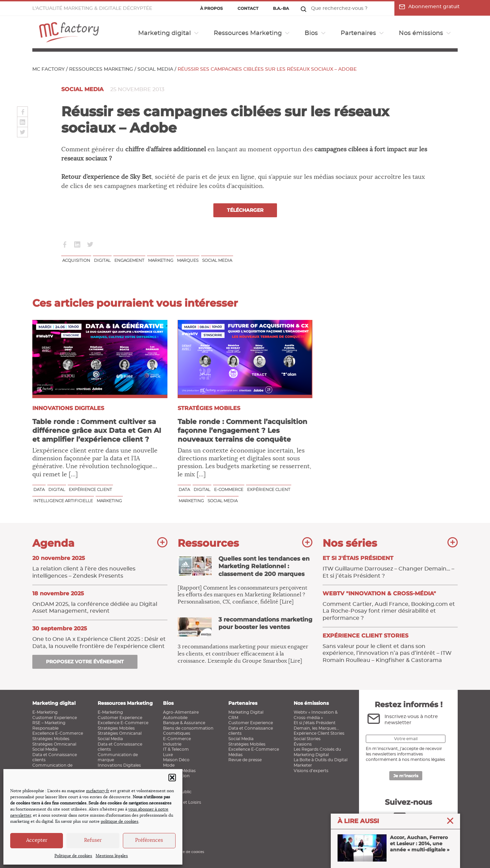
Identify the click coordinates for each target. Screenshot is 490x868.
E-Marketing (45, 712)
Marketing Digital (246, 712)
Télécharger (245, 210)
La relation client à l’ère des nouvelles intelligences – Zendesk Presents (100, 567)
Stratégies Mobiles (51, 739)
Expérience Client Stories (319, 733)
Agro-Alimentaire (181, 712)
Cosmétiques (177, 733)
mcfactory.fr (98, 791)
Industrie (172, 744)
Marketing (161, 260)
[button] (172, 778)
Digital (102, 260)
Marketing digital (165, 33)
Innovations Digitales (119, 765)
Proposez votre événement (85, 662)
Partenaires (358, 33)
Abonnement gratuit (429, 7)
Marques (188, 260)
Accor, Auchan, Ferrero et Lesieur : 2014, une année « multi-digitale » (394, 849)
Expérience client (90, 489)
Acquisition (76, 260)
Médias (235, 755)
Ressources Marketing (248, 33)
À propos (211, 8)
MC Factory (48, 69)
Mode (169, 765)
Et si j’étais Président (315, 723)
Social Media (155, 69)
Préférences (149, 840)
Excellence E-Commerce (58, 733)
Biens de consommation (188, 728)
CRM (233, 718)
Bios (311, 33)
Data (39, 489)
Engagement (129, 260)
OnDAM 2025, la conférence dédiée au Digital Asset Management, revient (100, 602)
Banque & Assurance (184, 723)
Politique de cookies (73, 856)
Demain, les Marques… (316, 728)
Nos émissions (421, 33)
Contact (248, 8)
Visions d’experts (311, 771)
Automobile (175, 718)
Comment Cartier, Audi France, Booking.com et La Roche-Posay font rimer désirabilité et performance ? (390, 606)
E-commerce (229, 489)
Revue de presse (245, 760)
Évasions (303, 744)
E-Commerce (177, 739)
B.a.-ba (281, 8)
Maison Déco (176, 760)
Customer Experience (55, 718)
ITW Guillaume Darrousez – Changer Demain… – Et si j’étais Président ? (390, 567)
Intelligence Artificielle (63, 501)
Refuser (93, 840)
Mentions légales (112, 856)
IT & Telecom (176, 749)
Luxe (168, 755)
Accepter (37, 840)
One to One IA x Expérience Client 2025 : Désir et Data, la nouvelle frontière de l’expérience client (100, 637)
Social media (217, 260)
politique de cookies (120, 821)
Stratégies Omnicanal (54, 744)
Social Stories (307, 739)
